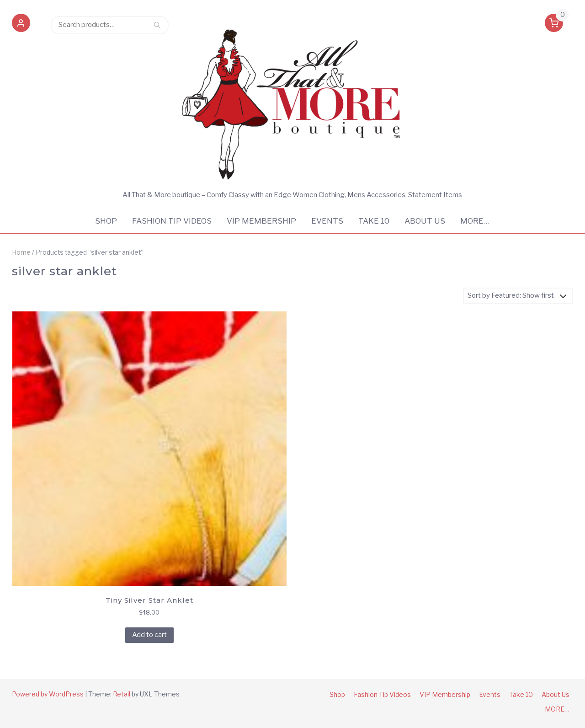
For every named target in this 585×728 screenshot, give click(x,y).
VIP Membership (261, 221)
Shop (106, 221)
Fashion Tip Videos (172, 221)
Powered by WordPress (48, 694)
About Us (425, 221)
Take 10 (374, 221)
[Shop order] (518, 296)
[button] (21, 25)
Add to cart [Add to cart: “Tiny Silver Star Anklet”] (149, 635)
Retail (122, 694)
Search (157, 25)
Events (327, 221)
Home (21, 252)
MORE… (475, 221)
